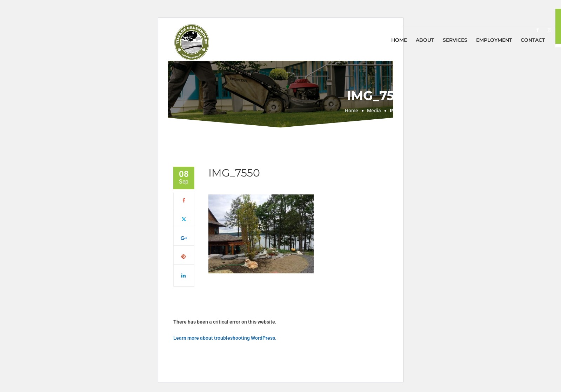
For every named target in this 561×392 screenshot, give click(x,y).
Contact (533, 40)
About (425, 40)
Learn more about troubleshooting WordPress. (225, 338)
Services (455, 40)
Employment (494, 40)
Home (399, 40)
